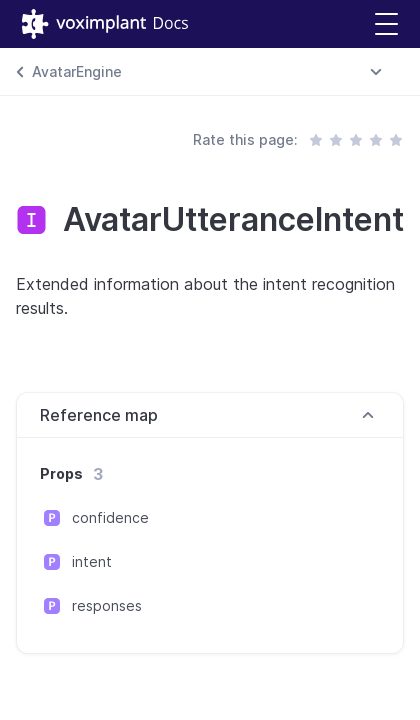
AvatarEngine (77, 71)
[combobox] (376, 72)
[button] (386, 24)
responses (107, 605)
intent (92, 561)
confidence (110, 517)
